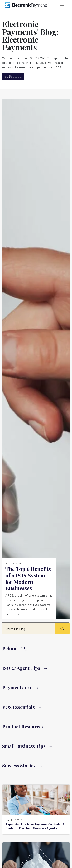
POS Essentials (19, 707)
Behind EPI (15, 648)
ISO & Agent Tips (21, 668)
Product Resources (23, 726)
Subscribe (13, 76)
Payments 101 (17, 687)
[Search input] (29, 628)
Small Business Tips (24, 746)
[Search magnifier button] (62, 628)
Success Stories (19, 766)
